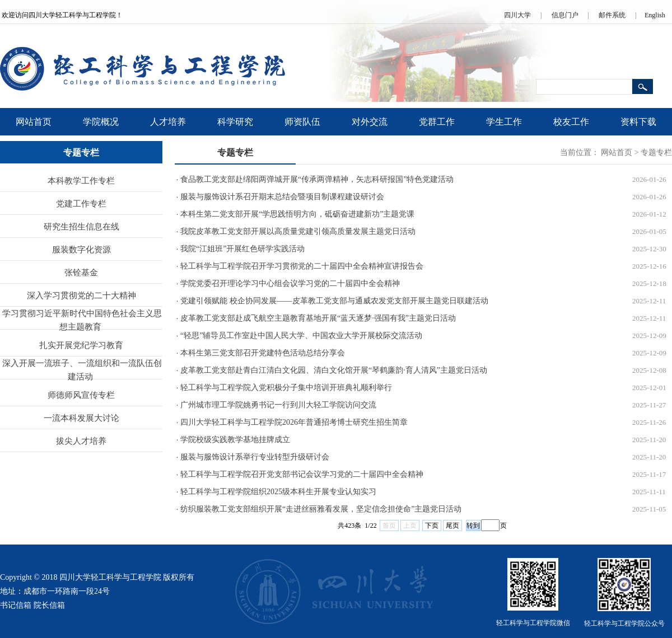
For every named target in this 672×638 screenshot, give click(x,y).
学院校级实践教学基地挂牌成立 (235, 440)
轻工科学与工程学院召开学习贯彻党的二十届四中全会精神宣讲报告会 (302, 266)
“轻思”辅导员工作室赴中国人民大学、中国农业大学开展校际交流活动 (301, 336)
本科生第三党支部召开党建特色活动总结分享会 (263, 353)
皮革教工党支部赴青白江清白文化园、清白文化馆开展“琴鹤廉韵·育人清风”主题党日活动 (334, 370)
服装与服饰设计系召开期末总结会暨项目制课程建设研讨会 (282, 197)
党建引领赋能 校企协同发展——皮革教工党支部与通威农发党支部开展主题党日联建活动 (334, 301)
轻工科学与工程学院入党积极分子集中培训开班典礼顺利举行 (286, 388)
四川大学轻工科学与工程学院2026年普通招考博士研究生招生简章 (294, 422)
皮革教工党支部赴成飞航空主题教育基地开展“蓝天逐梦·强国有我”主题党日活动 (318, 318)
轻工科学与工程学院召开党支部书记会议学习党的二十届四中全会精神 (302, 474)
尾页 (452, 526)
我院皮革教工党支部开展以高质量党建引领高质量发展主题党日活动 (298, 231)
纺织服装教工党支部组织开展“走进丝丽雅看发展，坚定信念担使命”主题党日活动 (321, 509)
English (655, 15)
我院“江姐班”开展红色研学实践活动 (242, 249)
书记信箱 (16, 605)
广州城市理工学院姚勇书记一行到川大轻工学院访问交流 (278, 405)
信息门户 (565, 15)
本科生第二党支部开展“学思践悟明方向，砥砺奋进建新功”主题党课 (297, 214)
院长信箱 (49, 605)
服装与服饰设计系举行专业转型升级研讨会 (255, 457)
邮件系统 (612, 15)
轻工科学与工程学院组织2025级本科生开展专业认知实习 (278, 492)
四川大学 (517, 15)
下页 (432, 526)
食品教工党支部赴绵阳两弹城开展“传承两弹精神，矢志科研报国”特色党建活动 (317, 179)
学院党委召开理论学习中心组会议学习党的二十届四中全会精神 (290, 283)
